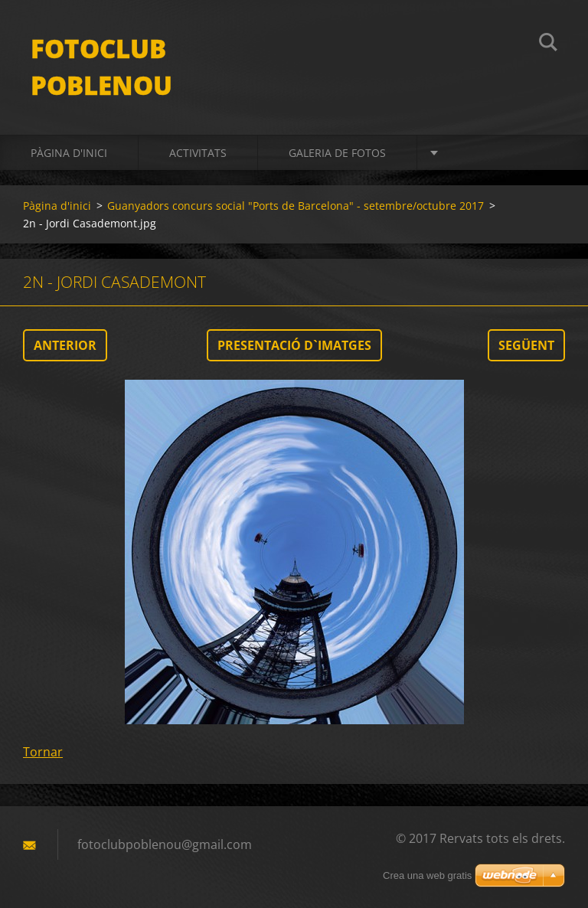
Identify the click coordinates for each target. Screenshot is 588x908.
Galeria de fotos (337, 153)
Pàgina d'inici (69, 153)
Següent (526, 345)
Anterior (65, 345)
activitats (198, 153)
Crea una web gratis (427, 875)
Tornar (43, 752)
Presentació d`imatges (294, 345)
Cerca (548, 44)
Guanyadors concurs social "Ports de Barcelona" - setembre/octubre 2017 (296, 206)
